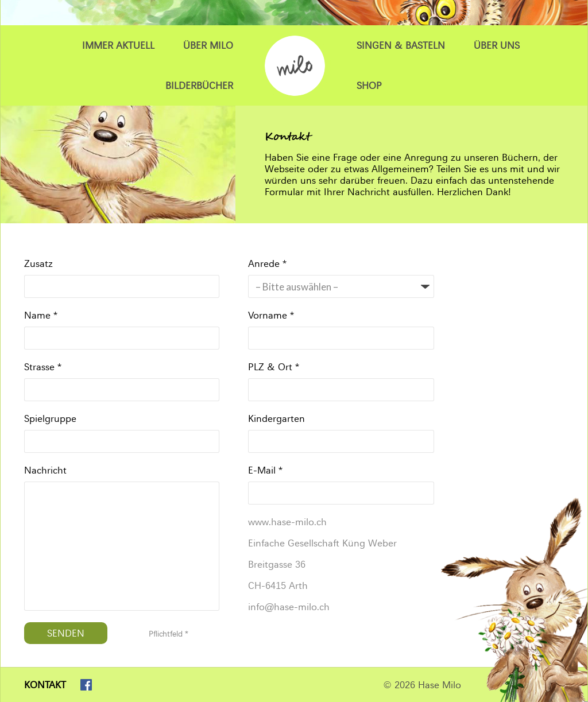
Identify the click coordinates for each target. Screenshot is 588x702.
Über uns (497, 45)
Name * (41, 315)
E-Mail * (265, 470)
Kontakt (45, 685)
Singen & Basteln (401, 45)
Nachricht (45, 470)
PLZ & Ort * (274, 367)
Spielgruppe (50, 418)
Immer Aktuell (118, 45)
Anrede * (267, 263)
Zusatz (38, 263)
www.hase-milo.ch (287, 522)
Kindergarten (276, 418)
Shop (369, 86)
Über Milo (208, 45)
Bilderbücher (199, 86)
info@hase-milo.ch (289, 607)
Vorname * (271, 315)
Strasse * (43, 367)
